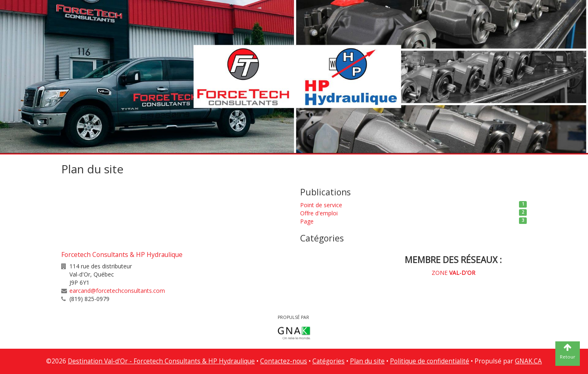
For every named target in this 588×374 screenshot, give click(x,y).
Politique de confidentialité (430, 361)
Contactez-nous (284, 361)
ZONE (453, 273)
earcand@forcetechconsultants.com (117, 291)
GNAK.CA (528, 361)
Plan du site (367, 361)
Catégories (329, 361)
